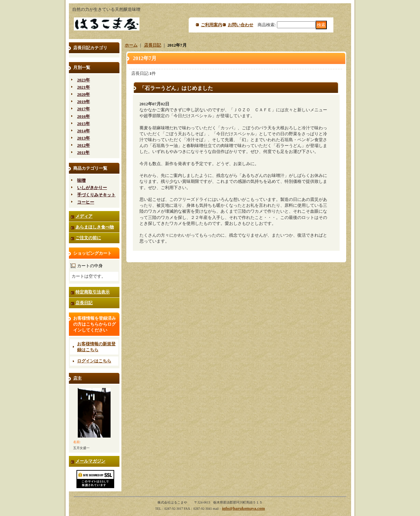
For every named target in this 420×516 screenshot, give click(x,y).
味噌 (81, 180)
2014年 (84, 131)
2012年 (84, 145)
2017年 (84, 109)
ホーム (131, 45)
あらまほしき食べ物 (95, 227)
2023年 (84, 80)
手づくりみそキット (96, 195)
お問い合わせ (241, 25)
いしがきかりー (92, 188)
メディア (84, 216)
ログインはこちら (94, 361)
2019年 (84, 102)
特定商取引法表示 (93, 292)
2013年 (84, 138)
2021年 (84, 87)
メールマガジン (90, 461)
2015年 (84, 124)
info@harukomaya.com (243, 508)
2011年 (83, 152)
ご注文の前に (88, 238)
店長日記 (84, 303)
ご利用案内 (211, 25)
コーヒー (86, 202)
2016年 (84, 116)
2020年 (84, 94)
